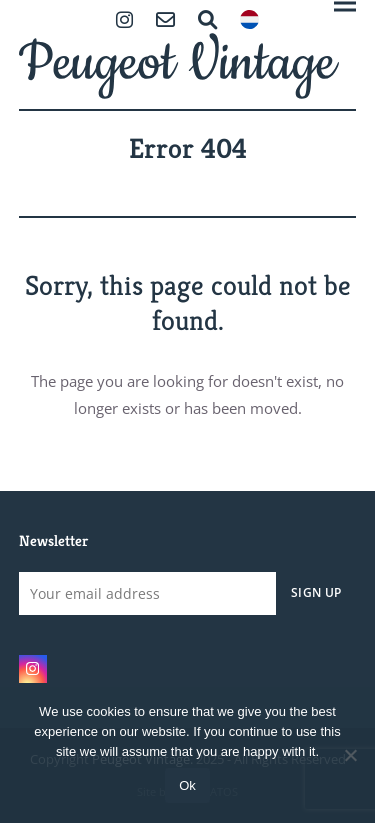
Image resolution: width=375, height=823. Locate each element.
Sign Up (316, 592)
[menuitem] (249, 21)
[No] (350, 755)
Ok (187, 785)
